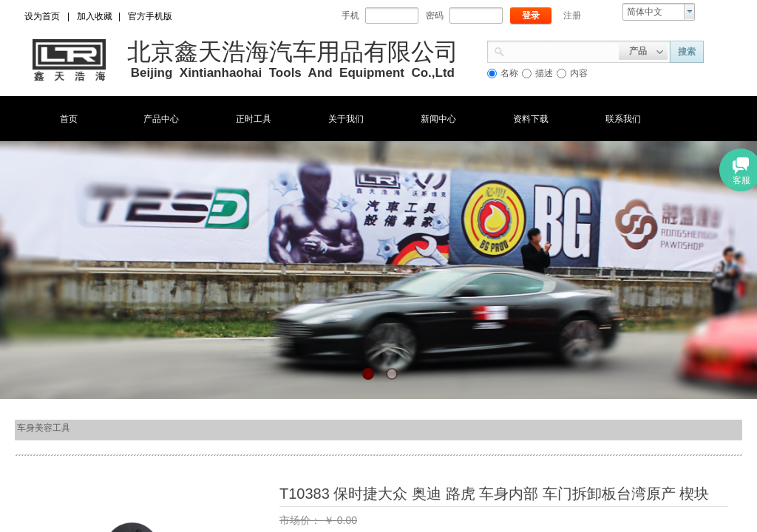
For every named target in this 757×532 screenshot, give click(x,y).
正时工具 (254, 119)
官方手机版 (150, 16)
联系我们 (623, 119)
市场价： (302, 520)
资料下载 (531, 119)
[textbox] (562, 50)
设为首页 (42, 16)
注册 (572, 16)
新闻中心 (438, 119)
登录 (531, 16)
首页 (69, 119)
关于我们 (346, 119)
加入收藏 (95, 16)
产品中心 (161, 119)
